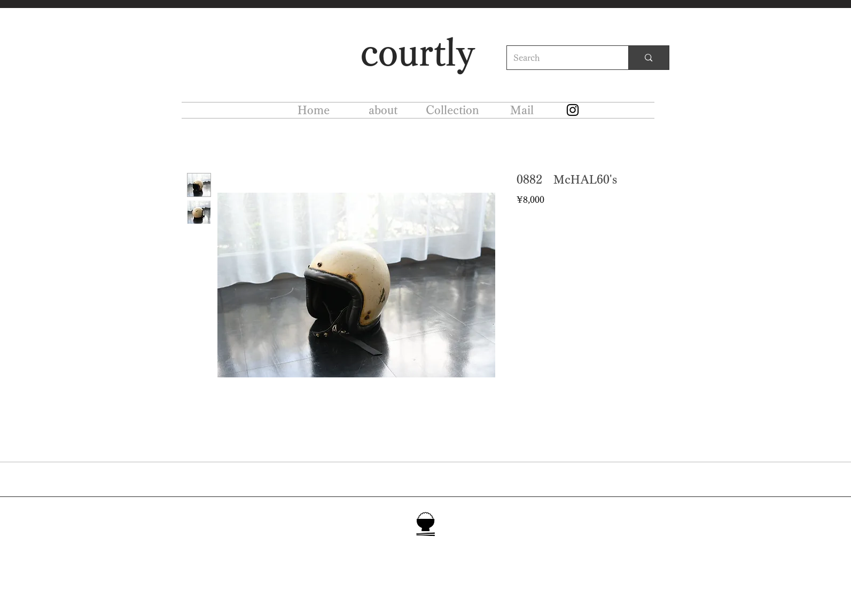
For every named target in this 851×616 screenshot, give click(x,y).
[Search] (560, 58)
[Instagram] (573, 110)
